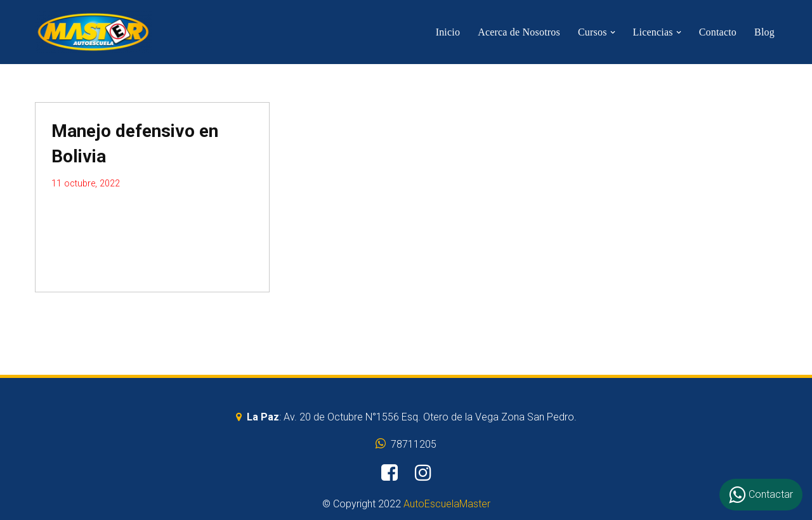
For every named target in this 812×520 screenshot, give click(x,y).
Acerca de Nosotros (519, 32)
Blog (764, 32)
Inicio (448, 32)
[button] (613, 32)
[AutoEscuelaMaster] (93, 32)
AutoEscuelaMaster (447, 504)
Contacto (718, 32)
